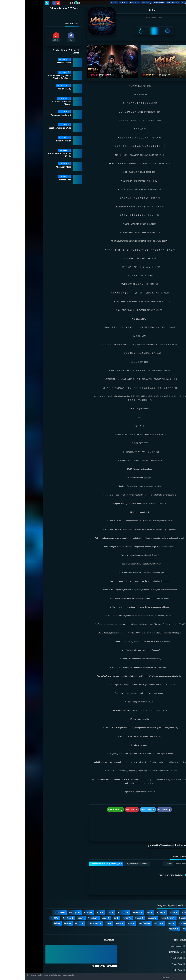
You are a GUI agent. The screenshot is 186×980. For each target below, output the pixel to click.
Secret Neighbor (39, 63)
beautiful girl (118, 905)
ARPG (105, 905)
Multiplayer (49, 894)
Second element (142, 900)
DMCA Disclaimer (148, 3)
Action (159, 894)
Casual (148, 894)
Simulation (97, 894)
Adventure (112, 894)
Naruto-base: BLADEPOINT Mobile (34, 155)
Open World (42, 900)
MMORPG (158, 905)
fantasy (101, 900)
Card (85, 894)
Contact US (99, 3)
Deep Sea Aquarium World (35, 128)
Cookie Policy (110, 3)
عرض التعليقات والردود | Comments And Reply (81, 846)
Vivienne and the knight (36, 115)
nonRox (147, 972)
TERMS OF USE (134, 3)
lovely (42, 905)
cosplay (62, 894)
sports (145, 905)
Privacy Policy (122, 3)
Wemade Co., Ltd (130, 17)
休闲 (31, 905)
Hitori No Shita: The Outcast (79, 948)
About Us (89, 3)
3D (90, 900)
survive (93, 905)
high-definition (69, 905)
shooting (133, 905)
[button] (176, 977)
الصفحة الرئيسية (151, 928)
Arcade (80, 900)
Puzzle (74, 894)
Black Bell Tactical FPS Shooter (36, 103)
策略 (160, 911)
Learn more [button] (162, 978)
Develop (126, 900)
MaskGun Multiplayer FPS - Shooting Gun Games (34, 77)
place (55, 900)
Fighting (53, 905)
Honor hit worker (39, 141)
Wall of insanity (39, 89)
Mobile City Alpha (39, 167)
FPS (82, 905)
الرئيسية (159, 3)
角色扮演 (148, 911)
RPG (124, 894)
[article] (90, 816)
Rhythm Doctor (39, 180)
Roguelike (158, 900)
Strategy (135, 894)
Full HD (28, 900)
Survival (113, 900)
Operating (67, 900)
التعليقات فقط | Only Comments (111, 846)
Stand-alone (33, 894)
